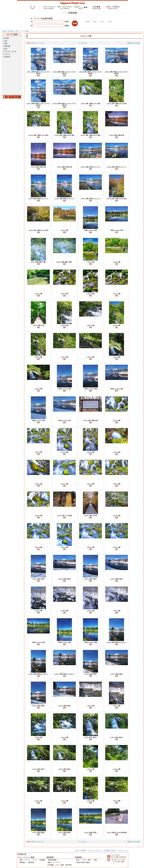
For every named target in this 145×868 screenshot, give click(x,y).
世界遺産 (7, 46)
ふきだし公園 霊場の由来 (91, 420)
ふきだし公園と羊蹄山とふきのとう (117, 642)
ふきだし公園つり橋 (38, 325)
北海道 (4, 31)
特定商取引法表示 (110, 850)
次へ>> (85, 43)
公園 (17, 31)
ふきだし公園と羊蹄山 (38, 579)
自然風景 (11, 31)
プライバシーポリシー (95, 850)
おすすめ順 (136, 43)
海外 (6, 49)
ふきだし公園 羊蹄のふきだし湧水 (117, 198)
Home (77, 850)
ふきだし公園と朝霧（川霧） (38, 262)
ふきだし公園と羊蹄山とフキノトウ (91, 167)
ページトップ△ (122, 850)
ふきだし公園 (64, 230)
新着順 (130, 43)
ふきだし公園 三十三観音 (64, 515)
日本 (6, 41)
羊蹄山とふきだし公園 (91, 230)
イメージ (7, 54)
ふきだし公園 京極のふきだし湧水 (91, 103)
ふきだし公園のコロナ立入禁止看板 (117, 832)
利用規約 (83, 850)
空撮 (6, 43)
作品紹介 (7, 57)
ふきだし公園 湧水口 (91, 737)
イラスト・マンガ (10, 51)
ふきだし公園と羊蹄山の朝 (117, 135)
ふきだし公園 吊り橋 (91, 515)
